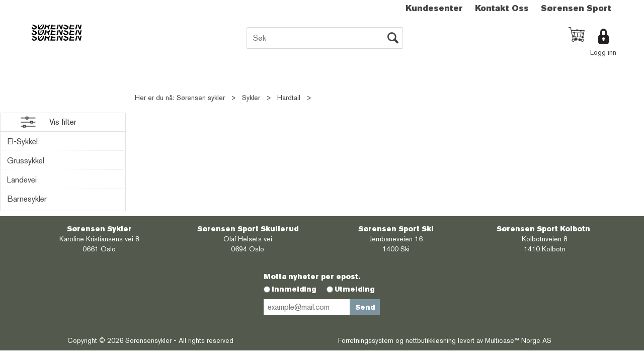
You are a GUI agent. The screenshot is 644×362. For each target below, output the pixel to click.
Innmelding (294, 289)
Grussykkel (26, 161)
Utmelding (355, 289)
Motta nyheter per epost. (312, 277)
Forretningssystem (366, 340)
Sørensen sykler (201, 98)
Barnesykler (27, 199)
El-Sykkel (22, 142)
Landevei (22, 180)
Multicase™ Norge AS (518, 340)
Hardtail (289, 98)
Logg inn (603, 52)
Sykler (251, 98)
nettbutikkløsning (431, 340)
